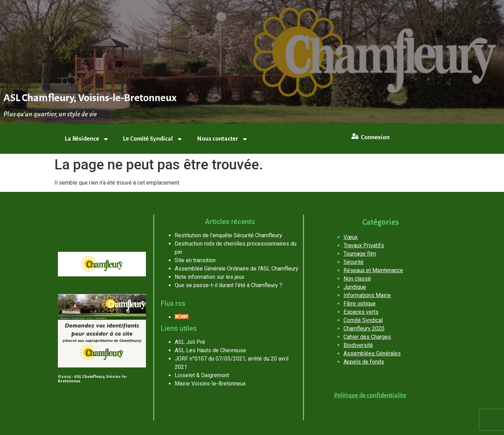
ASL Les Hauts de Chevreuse (210, 350)
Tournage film (360, 254)
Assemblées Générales (372, 353)
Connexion (375, 137)
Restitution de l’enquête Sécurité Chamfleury (228, 235)
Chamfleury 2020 (364, 329)
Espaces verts (361, 312)
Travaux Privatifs (364, 245)
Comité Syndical (363, 320)
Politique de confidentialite (370, 395)
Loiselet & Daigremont (202, 375)
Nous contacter (223, 139)
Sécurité (354, 262)
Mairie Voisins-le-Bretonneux (210, 384)
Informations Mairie (367, 295)
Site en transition (195, 260)
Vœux (351, 237)
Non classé (357, 279)
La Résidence (87, 139)
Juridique (355, 287)
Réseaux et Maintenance (373, 270)
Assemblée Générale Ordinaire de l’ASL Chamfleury (237, 269)
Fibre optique (360, 304)
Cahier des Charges (367, 337)
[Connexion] (355, 136)
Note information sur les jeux (210, 277)
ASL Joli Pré (190, 342)
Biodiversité (358, 345)
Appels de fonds (364, 362)
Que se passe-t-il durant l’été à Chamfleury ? (228, 285)
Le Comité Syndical (153, 139)
